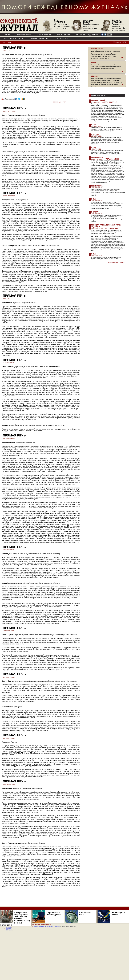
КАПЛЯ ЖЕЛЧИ (64, 35)
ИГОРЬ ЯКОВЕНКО (110, 102)
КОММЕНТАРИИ (24, 35)
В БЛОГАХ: (95, 76)
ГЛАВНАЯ (7, 35)
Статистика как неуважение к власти (47, 926)
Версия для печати (60, 102)
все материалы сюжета (117, 262)
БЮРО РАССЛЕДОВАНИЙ (87, 35)
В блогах (95, 134)
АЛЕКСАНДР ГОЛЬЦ (111, 229)
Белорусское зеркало (14, 38)
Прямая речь (97, 186)
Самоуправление (40, 38)
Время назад (97, 157)
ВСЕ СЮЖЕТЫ (61, 38)
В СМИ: (93, 62)
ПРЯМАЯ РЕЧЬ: (97, 49)
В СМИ (94, 124)
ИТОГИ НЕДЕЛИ (44, 35)
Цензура (7, 42)
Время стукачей (98, 100)
